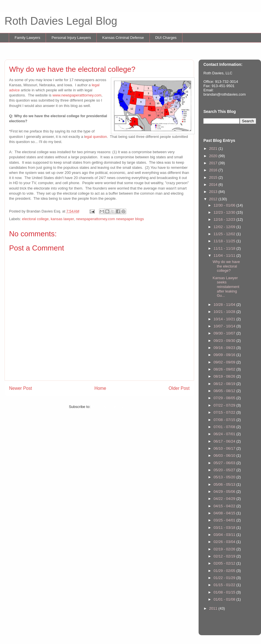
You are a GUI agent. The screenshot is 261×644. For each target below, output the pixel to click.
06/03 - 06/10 (225, 455)
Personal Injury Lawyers (71, 38)
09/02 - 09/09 (225, 362)
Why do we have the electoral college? (226, 266)
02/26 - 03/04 (225, 542)
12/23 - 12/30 (225, 212)
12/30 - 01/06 (225, 205)
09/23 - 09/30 (225, 341)
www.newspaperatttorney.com (77, 95)
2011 (214, 608)
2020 (214, 156)
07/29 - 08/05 (225, 398)
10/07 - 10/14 (225, 326)
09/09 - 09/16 (225, 355)
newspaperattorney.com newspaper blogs (110, 219)
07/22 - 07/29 (225, 405)
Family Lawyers (28, 38)
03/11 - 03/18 (225, 528)
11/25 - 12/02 (225, 234)
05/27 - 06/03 (225, 463)
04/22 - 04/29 (225, 499)
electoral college (35, 219)
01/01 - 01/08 (225, 599)
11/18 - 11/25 (225, 241)
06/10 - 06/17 (225, 448)
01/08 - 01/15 (225, 592)
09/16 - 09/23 (225, 348)
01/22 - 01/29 (225, 578)
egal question (96, 137)
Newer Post (21, 388)
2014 (214, 185)
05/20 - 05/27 (225, 470)
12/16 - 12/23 (225, 219)
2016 (214, 170)
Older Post (179, 388)
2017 (214, 163)
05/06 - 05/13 (225, 484)
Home (100, 388)
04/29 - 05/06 (225, 492)
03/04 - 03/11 (225, 535)
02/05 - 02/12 (225, 563)
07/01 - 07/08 (225, 427)
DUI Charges (166, 38)
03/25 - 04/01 (225, 520)
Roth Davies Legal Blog (61, 21)
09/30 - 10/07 (225, 333)
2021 (214, 149)
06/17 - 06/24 (225, 441)
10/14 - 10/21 (225, 319)
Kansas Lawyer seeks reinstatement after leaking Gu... (226, 287)
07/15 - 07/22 (225, 412)
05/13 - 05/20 (225, 477)
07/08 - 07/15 (225, 420)
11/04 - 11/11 (225, 255)
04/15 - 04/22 (225, 506)
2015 (214, 177)
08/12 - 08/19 (225, 384)
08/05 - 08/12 (225, 391)
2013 (214, 192)
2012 (214, 199)
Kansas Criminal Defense (123, 38)
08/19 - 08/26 (225, 376)
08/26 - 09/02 (225, 369)
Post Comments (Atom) (110, 407)
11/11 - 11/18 (225, 248)
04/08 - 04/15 (225, 513)
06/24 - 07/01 (225, 434)
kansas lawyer (62, 219)
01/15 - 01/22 (225, 585)
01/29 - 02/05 (225, 571)
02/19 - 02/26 (225, 549)
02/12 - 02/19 (225, 556)
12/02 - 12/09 (225, 227)
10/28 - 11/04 (225, 305)
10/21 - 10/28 (225, 312)
